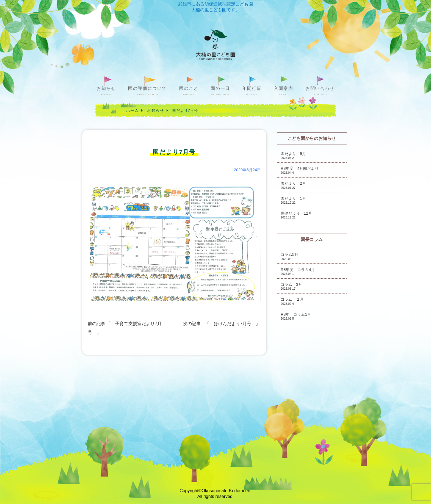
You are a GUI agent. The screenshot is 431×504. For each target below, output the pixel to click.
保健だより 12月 (296, 215)
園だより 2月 (293, 185)
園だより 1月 (293, 200)
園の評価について (147, 91)
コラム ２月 (292, 301)
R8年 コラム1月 (296, 316)
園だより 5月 (293, 155)
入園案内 (283, 91)
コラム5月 (289, 256)
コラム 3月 (291, 286)
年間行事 (252, 91)
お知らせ (106, 91)
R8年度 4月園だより (300, 170)
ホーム (132, 110)
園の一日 (220, 91)
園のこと (189, 91)
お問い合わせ (320, 91)
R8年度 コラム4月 (298, 271)
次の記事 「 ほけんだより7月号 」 (222, 324)
